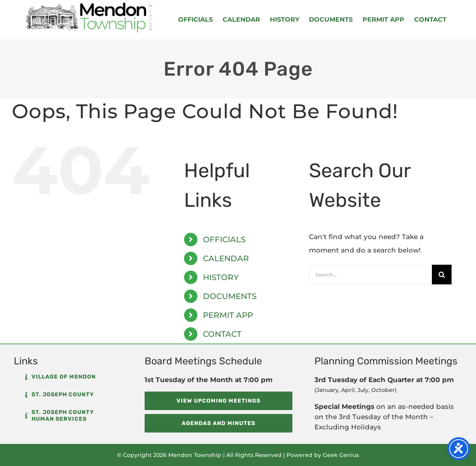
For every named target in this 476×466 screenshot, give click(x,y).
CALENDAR (226, 258)
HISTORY (221, 277)
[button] (60, 377)
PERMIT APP (228, 315)
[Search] (442, 275)
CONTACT (222, 334)
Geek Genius (341, 455)
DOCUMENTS (230, 296)
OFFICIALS (224, 239)
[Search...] (371, 275)
